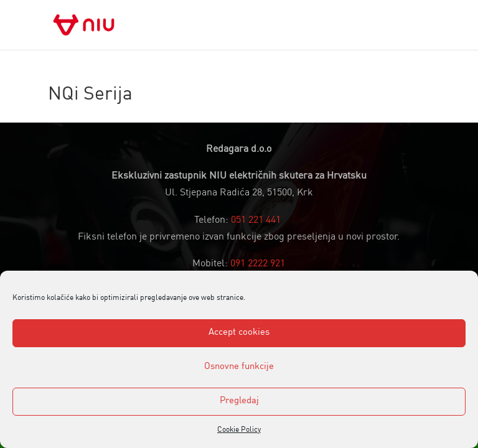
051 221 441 (256, 220)
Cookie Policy (239, 430)
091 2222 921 (258, 264)
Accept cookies (239, 333)
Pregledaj (239, 401)
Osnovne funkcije (239, 367)
